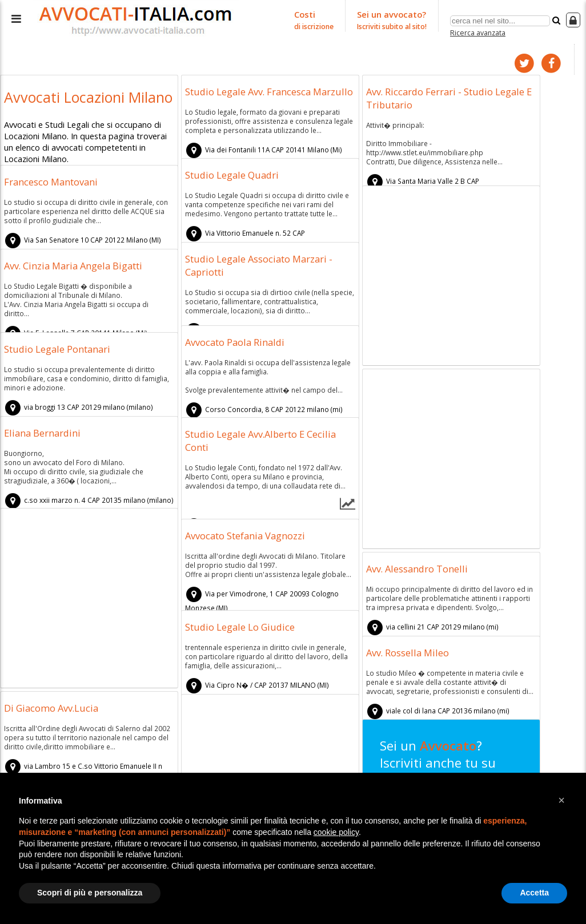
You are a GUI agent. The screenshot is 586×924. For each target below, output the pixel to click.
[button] (561, 800)
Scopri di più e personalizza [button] (90, 893)
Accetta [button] (534, 893)
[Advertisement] (451, 275)
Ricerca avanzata (478, 31)
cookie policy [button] (336, 832)
